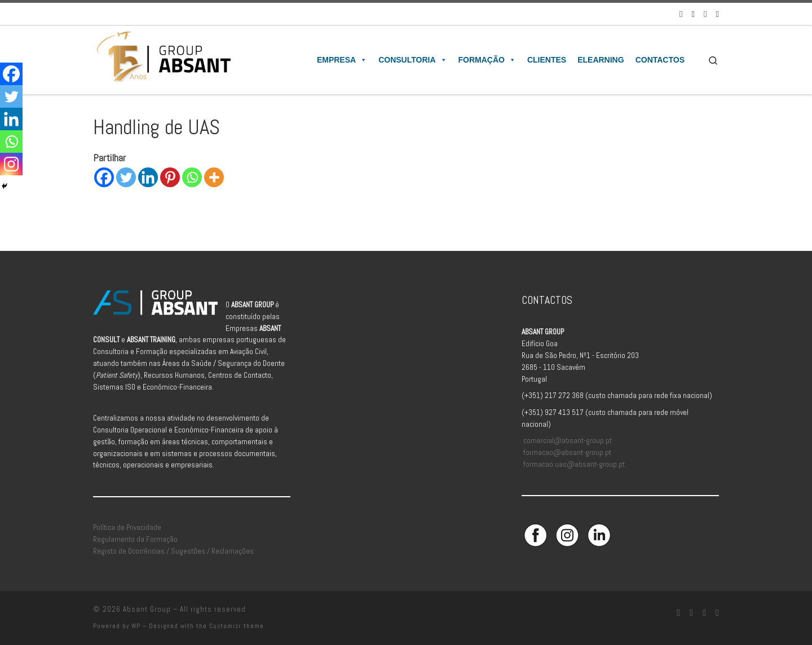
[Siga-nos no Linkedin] (705, 14)
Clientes (547, 60)
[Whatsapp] (192, 177)
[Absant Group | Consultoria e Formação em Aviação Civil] (163, 59)
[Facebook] (104, 177)
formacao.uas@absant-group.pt (574, 464)
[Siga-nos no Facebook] (681, 14)
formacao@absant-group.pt (567, 452)
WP (136, 626)
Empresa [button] (342, 60)
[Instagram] (11, 164)
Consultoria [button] (412, 60)
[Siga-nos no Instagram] (693, 14)
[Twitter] (126, 177)
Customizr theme (237, 626)
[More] (214, 177)
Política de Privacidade (127, 527)
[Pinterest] (170, 177)
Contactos (660, 60)
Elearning (601, 60)
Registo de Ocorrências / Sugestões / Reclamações (173, 551)
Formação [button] (487, 60)
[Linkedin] (148, 177)
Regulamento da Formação (135, 539)
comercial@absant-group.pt (568, 441)
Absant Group (147, 609)
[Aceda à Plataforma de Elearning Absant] (718, 14)
